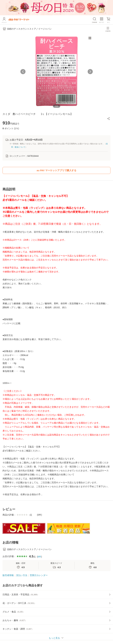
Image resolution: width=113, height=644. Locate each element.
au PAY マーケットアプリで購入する (56, 170)
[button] (109, 119)
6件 (39, 557)
